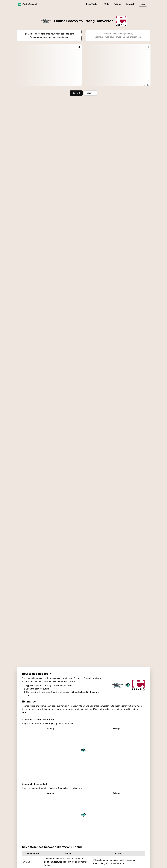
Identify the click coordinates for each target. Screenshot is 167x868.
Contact (130, 4)
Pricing (117, 4)
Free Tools (93, 4)
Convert (76, 93)
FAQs (107, 4)
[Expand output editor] (148, 47)
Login (143, 4)
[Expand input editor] (79, 47)
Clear (91, 93)
